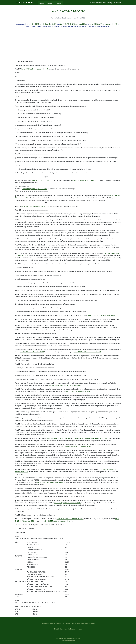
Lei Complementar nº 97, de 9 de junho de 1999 (65, 385)
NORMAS (59, 3)
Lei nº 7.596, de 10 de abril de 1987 (32, 352)
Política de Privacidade (88, 623)
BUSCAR (50, 3)
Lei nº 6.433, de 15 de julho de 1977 (59, 438)
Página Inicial (45, 623)
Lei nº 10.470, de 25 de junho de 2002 (73, 24)
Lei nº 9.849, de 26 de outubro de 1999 (50, 482)
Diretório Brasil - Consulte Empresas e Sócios (68, 629)
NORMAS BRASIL (25, 2)
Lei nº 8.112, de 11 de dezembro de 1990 (103, 24)
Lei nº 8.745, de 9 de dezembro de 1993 (44, 24)
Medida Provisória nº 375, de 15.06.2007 (86, 180)
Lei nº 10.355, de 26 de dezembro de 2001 (101, 316)
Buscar (68, 623)
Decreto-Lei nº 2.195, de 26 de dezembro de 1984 (90, 438)
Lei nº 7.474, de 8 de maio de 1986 (78, 391)
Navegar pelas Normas (57, 623)
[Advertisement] (68, 46)
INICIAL (42, 3)
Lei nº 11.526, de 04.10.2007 (41, 180)
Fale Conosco (76, 623)
